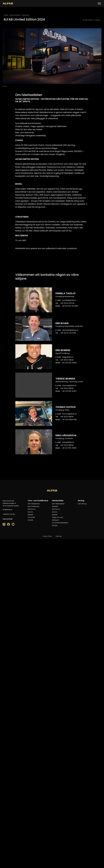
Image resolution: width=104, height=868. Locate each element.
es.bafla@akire (68, 442)
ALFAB (6, 15)
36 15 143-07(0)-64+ (68, 333)
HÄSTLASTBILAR (15, 15)
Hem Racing (82, 504)
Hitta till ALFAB (7, 519)
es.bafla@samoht (69, 414)
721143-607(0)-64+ (69, 391)
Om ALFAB (31, 517)
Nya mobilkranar (34, 506)
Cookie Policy (47, 536)
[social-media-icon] (4, 524)
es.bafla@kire (68, 357)
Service (30, 512)
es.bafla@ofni (7, 510)
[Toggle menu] (99, 3)
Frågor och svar (58, 517)
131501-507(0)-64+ (69, 448)
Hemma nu (32, 509)
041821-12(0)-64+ (67, 360)
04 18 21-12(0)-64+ (67, 303)
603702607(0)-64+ (69, 420)
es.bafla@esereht (69, 385)
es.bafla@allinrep (69, 300)
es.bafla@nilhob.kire (70, 330)
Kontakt (30, 520)
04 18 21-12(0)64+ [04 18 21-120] (9, 514)
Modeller (55, 506)
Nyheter (31, 515)
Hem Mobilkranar (34, 504)
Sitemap (59, 536)
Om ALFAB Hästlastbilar (60, 523)
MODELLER (25, 15)
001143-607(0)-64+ (69, 363)
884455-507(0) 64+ (70, 306)
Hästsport (55, 520)
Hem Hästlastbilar (58, 504)
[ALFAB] (8, 3)
